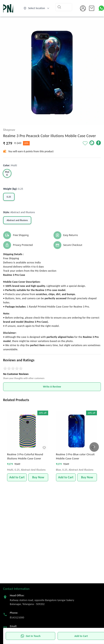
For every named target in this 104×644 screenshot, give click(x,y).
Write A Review (52, 387)
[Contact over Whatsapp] (101, 8)
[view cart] (92, 8)
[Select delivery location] (37, 8)
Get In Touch (30, 636)
